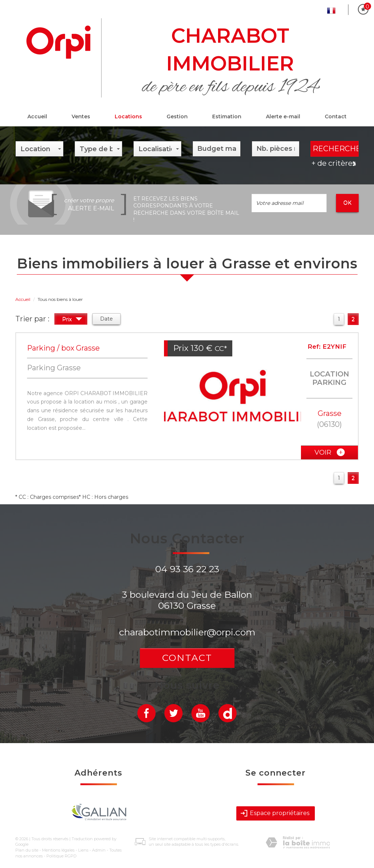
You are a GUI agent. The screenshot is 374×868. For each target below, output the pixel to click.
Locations (128, 116)
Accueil (37, 116)
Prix (72, 320)
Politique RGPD (61, 856)
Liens (83, 850)
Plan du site (27, 850)
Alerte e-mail (283, 116)
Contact (336, 116)
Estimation (227, 116)
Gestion (177, 116)
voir (330, 452)
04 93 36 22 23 (187, 569)
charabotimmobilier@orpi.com (187, 632)
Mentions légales (58, 850)
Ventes (81, 116)
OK (347, 203)
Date (106, 319)
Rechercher (336, 149)
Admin (99, 850)
